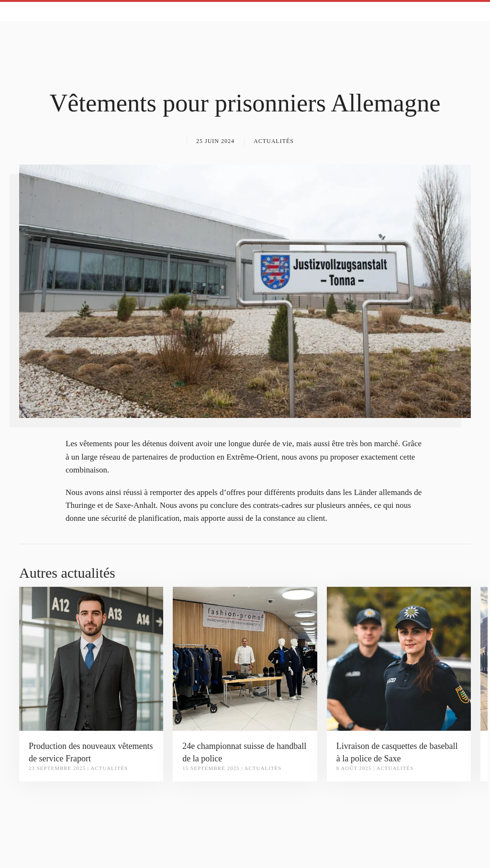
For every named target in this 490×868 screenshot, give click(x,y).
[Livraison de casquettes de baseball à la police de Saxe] (399, 658)
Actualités (274, 141)
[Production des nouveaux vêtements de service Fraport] (91, 658)
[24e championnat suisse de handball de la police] (245, 658)
